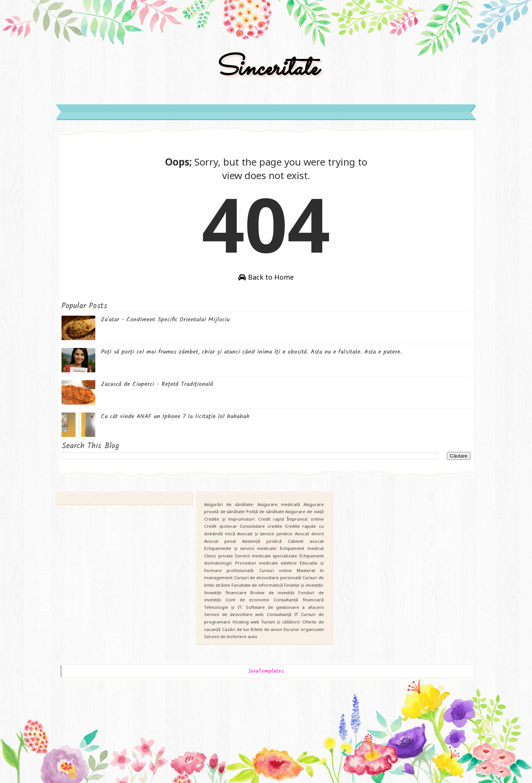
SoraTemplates (266, 671)
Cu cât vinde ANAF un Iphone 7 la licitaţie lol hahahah (175, 416)
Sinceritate (266, 69)
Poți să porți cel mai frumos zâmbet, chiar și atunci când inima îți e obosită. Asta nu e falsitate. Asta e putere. (251, 352)
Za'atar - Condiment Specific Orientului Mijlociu (165, 320)
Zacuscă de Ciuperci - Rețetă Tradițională (157, 384)
